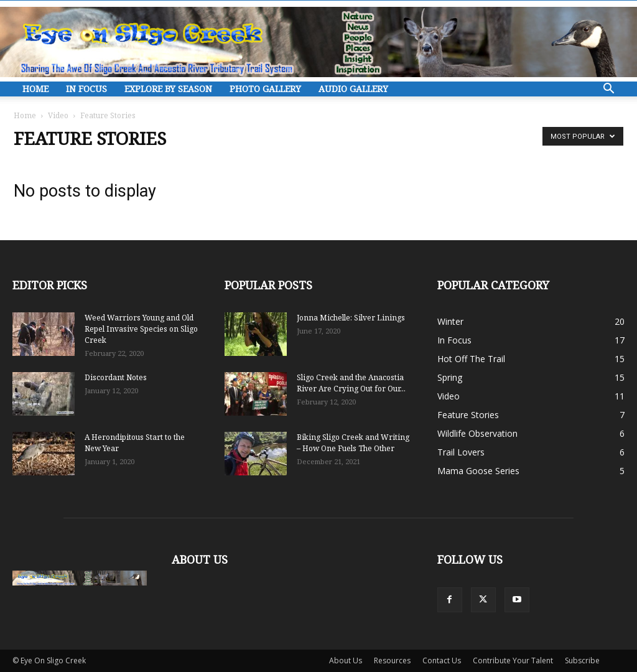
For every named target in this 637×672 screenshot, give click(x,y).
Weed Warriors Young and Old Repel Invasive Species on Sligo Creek (141, 329)
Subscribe (582, 660)
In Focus (86, 89)
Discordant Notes (116, 377)
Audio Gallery (353, 89)
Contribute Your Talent (513, 660)
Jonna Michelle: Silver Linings (351, 318)
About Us (346, 660)
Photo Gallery (265, 89)
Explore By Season (168, 89)
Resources (392, 660)
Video (58, 115)
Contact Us (442, 660)
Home (35, 89)
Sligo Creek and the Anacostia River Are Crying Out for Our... (351, 383)
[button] (608, 90)
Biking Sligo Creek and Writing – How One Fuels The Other (353, 443)
